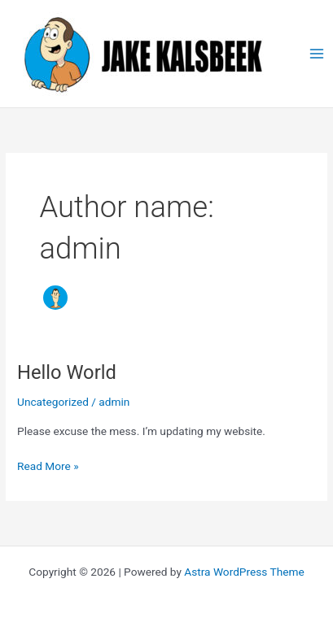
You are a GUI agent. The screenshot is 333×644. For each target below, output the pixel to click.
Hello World (67, 372)
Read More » (48, 466)
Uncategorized (53, 402)
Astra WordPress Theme (244, 572)
